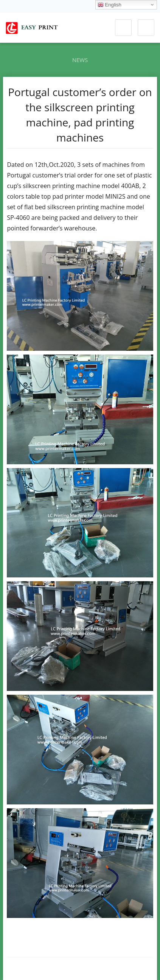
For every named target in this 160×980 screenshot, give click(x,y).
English (110, 5)
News (80, 60)
